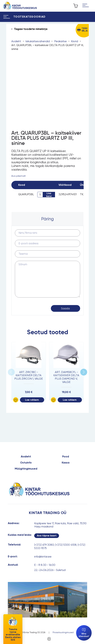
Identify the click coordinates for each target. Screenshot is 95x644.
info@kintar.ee (43, 557)
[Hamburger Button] (86, 6)
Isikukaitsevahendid (38, 41)
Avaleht (16, 41)
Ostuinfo (26, 463)
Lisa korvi (49, 195)
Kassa (66, 463)
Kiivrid (75, 41)
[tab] (47, 219)
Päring (47, 219)
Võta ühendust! (84, 633)
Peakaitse (60, 41)
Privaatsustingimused (63, 632)
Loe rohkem (32, 400)
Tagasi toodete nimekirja (31, 29)
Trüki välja (85, 30)
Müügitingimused (26, 469)
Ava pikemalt (19, 176)
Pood (66, 457)
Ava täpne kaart (47, 536)
